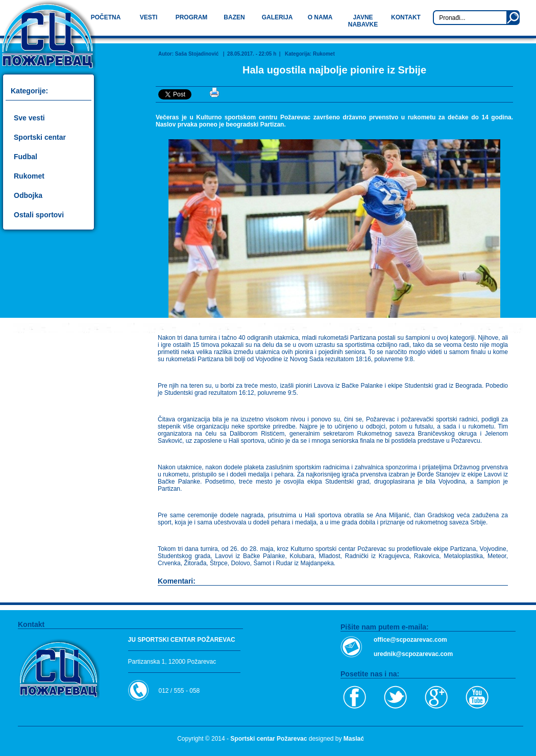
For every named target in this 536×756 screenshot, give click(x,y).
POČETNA (106, 17)
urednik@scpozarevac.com (413, 654)
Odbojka (28, 195)
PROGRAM (192, 17)
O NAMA (320, 17)
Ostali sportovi (39, 215)
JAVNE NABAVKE (363, 21)
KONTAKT (406, 17)
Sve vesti (29, 118)
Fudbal (26, 157)
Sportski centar (40, 137)
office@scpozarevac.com (410, 640)
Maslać (354, 739)
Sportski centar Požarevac (269, 739)
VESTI (149, 17)
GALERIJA (277, 17)
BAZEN (234, 17)
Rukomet (29, 176)
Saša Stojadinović (197, 54)
